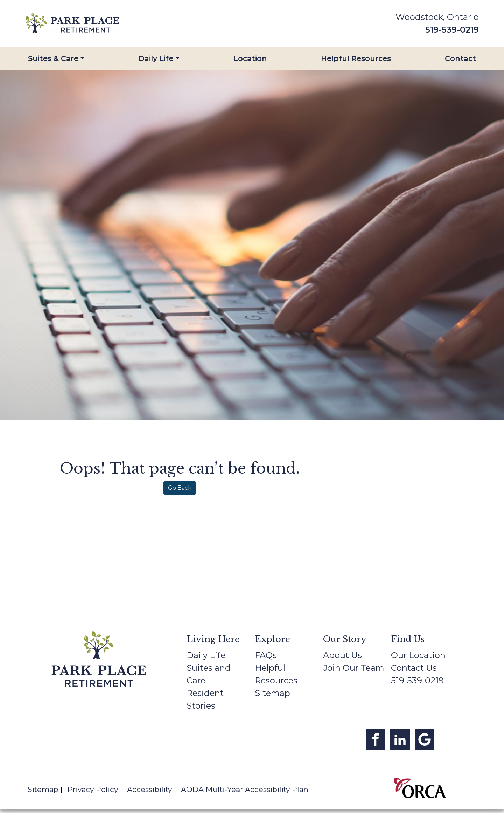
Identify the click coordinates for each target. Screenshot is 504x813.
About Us (342, 655)
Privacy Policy (93, 789)
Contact (460, 58)
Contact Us (414, 668)
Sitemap (272, 693)
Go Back (180, 488)
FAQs (266, 655)
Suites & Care (53, 58)
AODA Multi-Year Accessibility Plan (245, 789)
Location (250, 58)
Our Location (418, 655)
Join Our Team (354, 668)
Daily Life (156, 58)
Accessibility (149, 789)
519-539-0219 (452, 30)
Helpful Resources (356, 58)
